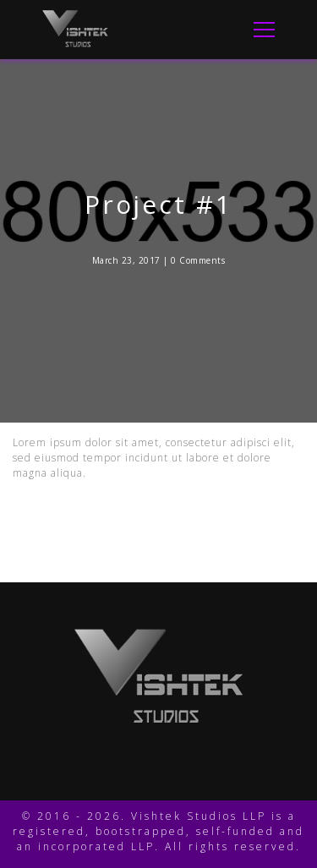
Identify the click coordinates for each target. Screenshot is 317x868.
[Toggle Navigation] (259, 30)
